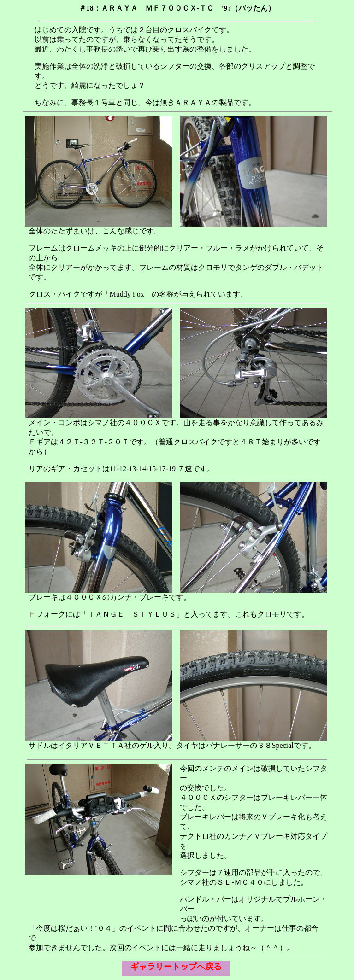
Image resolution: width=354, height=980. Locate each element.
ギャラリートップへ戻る (176, 967)
